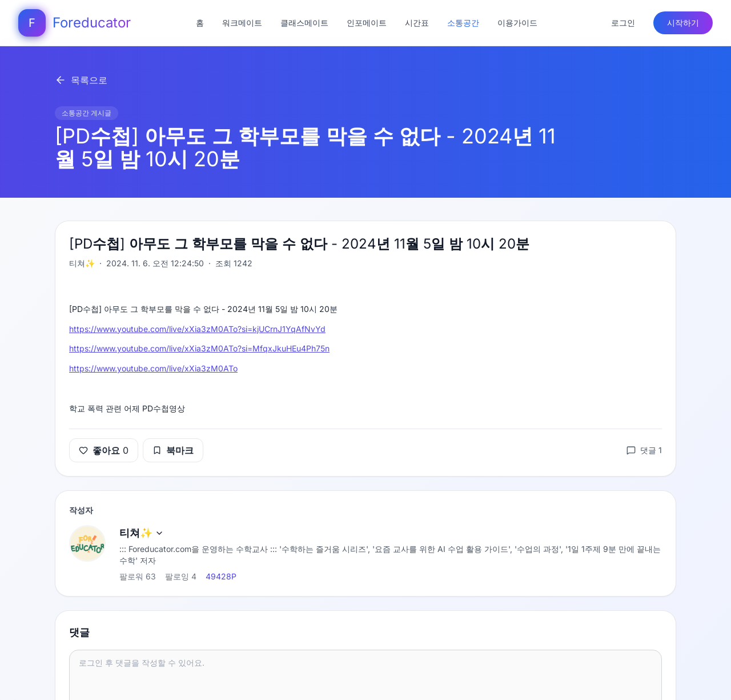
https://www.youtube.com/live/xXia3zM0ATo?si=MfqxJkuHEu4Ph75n (199, 348)
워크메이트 (242, 23)
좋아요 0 (104, 450)
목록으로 (81, 80)
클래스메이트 (304, 23)
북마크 (173, 450)
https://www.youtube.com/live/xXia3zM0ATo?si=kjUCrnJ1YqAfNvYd (197, 329)
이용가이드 (517, 23)
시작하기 (683, 23)
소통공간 (463, 23)
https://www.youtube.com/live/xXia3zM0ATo (153, 368)
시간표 (417, 23)
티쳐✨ (142, 533)
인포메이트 (367, 23)
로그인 (623, 23)
